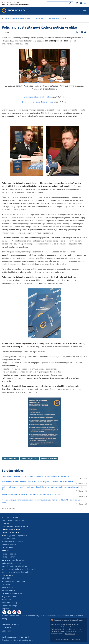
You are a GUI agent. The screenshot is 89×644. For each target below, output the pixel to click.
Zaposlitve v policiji (10, 603)
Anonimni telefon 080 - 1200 (14, 581)
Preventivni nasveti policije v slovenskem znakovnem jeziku (77, 3)
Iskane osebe (7, 600)
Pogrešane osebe (9, 597)
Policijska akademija (10, 459)
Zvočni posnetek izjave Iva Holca (37, 97)
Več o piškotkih (70, 634)
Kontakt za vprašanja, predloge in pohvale (19, 569)
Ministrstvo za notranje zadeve (14, 520)
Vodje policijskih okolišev (12, 563)
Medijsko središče (9, 545)
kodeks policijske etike (30, 459)
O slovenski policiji (9, 539)
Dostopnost (6, 631)
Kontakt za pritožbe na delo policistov (17, 572)
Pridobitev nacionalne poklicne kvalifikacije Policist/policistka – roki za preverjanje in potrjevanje (35, 476)
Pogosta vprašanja (9, 606)
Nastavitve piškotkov (10, 625)
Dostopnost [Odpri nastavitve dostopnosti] (81, 3)
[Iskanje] (71, 3)
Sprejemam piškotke (63, 639)
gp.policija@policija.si (18, 535)
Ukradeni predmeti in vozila (13, 593)
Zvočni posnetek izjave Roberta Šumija (37, 102)
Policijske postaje (9, 554)
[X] (4, 612)
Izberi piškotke (77, 639)
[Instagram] (19, 612)
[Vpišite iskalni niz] (57, 3)
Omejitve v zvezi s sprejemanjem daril (17, 640)
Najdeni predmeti (9, 590)
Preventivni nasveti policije (13, 542)
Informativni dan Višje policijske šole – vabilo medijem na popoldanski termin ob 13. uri (32, 495)
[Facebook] (9, 612)
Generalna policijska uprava (13, 560)
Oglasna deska (8, 548)
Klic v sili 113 (7, 578)
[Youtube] (14, 612)
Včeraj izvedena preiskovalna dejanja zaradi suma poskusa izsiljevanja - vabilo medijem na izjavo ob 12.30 (38, 482)
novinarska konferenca (49, 459)
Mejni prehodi (7, 587)
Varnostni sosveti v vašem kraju (15, 566)
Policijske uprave (9, 557)
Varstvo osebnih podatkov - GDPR (16, 637)
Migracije (5, 609)
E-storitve (6, 584)
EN (85, 3)
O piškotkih (6, 628)
